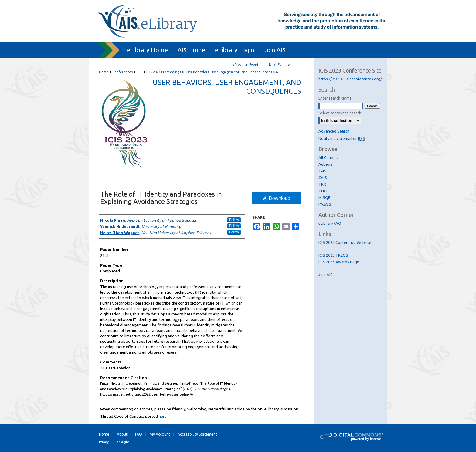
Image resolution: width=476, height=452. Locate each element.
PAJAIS (325, 204)
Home (104, 72)
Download (277, 198)
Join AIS (326, 275)
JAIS (322, 171)
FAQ (139, 434)
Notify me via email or (342, 138)
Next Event (278, 65)
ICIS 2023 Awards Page (339, 262)
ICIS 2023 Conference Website (345, 242)
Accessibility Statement (197, 434)
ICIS (140, 72)
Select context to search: (340, 113)
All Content (328, 157)
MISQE (324, 197)
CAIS (323, 177)
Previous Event (247, 65)
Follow (234, 220)
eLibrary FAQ (330, 223)
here (163, 416)
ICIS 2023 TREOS (333, 255)
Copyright (122, 442)
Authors (326, 164)
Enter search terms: (335, 98)
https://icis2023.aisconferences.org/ (350, 79)
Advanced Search (334, 131)
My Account (160, 434)
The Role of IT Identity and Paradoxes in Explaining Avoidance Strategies (161, 198)
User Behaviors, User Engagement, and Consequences (229, 72)
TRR (322, 184)
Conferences (123, 72)
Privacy (104, 442)
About (122, 434)
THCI (323, 191)
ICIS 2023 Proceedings (164, 72)
